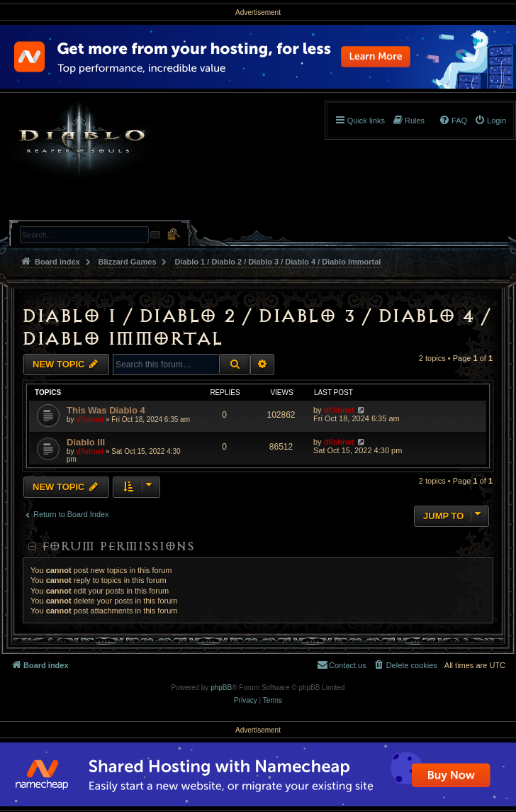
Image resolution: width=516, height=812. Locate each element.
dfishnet (90, 419)
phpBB (221, 688)
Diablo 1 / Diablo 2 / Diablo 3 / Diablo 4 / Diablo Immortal (255, 327)
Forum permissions (118, 546)
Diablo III (86, 442)
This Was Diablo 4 (106, 410)
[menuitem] (490, 121)
